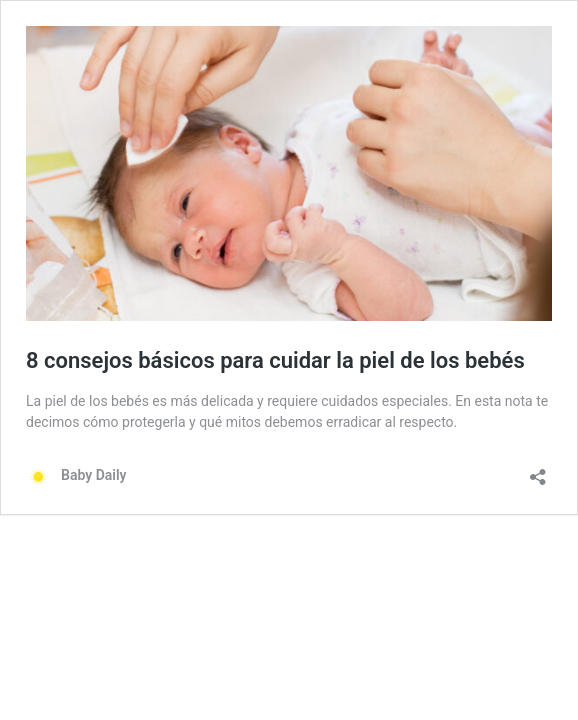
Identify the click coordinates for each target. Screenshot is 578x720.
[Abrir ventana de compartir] (538, 470)
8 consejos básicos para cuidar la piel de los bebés (275, 360)
